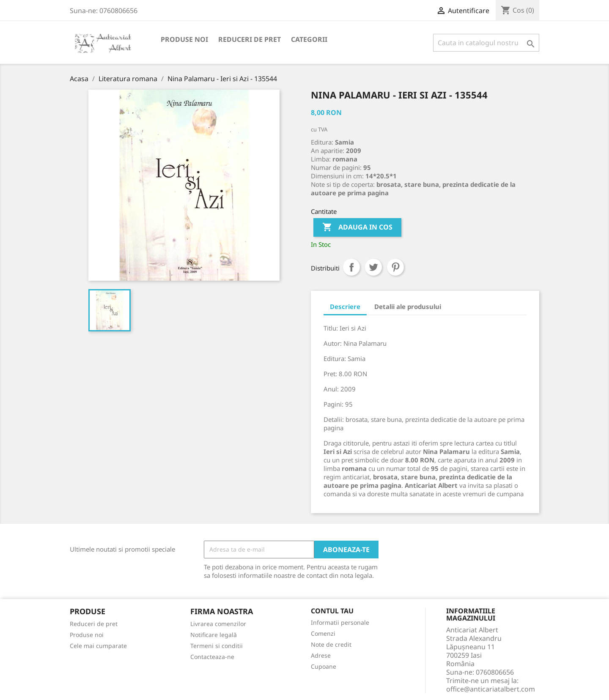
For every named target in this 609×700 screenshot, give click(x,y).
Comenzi (323, 633)
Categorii (309, 39)
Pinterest (395, 267)
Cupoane (324, 666)
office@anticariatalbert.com (491, 689)
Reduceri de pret (250, 39)
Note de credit (331, 644)
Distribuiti (351, 267)
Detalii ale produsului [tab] (408, 306)
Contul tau (332, 611)
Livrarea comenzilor (218, 624)
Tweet (373, 267)
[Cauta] (486, 43)
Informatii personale (340, 622)
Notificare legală (214, 635)
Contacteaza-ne (212, 657)
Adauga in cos (357, 227)
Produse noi (184, 39)
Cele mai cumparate (98, 646)
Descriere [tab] (345, 306)
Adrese (321, 655)
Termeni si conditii (217, 646)
